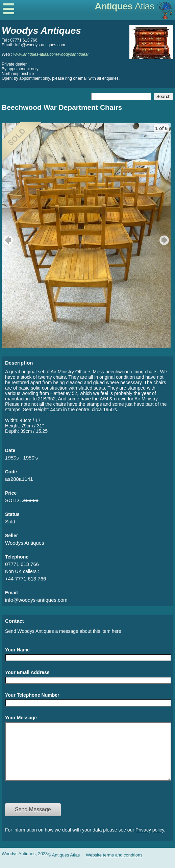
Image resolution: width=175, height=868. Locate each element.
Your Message (21, 718)
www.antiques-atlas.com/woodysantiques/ (51, 54)
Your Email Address (27, 672)
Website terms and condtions (114, 865)
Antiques (124, 6)
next (165, 240)
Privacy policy (150, 840)
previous (7, 240)
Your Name (17, 650)
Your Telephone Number (32, 695)
